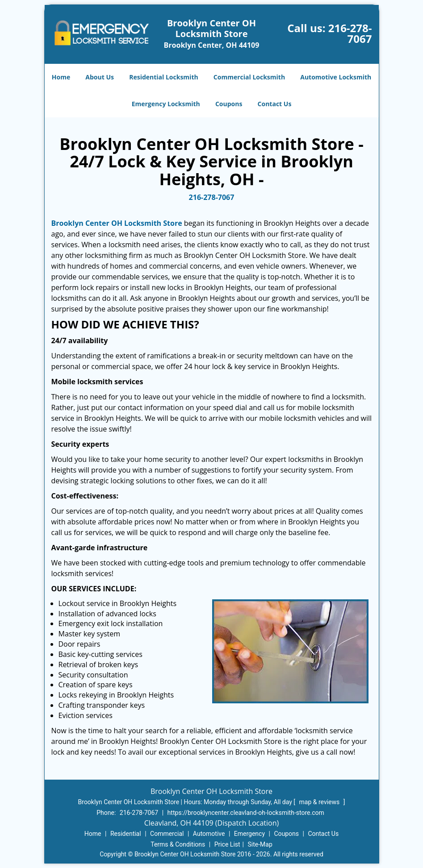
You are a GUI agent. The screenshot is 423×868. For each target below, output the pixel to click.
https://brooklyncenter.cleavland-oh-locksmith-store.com (246, 813)
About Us (100, 77)
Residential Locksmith (164, 77)
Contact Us (275, 104)
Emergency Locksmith (166, 104)
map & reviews (320, 802)
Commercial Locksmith (249, 77)
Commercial (167, 834)
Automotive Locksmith (336, 77)
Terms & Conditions (178, 844)
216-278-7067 (350, 33)
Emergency (249, 834)
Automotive (209, 834)
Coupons (229, 104)
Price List (227, 844)
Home (61, 77)
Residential (126, 834)
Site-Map (260, 844)
